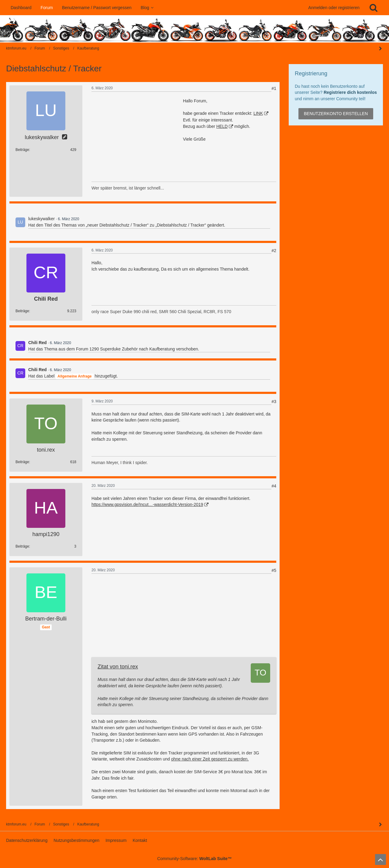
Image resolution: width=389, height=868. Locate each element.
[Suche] (374, 8)
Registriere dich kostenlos (350, 92)
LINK (258, 113)
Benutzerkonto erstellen (336, 114)
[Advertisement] (137, 136)
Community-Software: (194, 859)
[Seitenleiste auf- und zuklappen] (380, 825)
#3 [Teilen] (274, 402)
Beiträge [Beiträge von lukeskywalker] (22, 150)
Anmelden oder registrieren (334, 8)
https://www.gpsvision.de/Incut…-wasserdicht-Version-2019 (147, 504)
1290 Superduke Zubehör (114, 349)
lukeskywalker (41, 219)
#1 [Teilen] (274, 88)
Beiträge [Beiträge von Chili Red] (22, 311)
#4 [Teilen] (274, 486)
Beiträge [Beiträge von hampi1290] (22, 546)
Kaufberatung (162, 349)
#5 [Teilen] (274, 570)
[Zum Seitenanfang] (380, 859)
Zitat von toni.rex (118, 667)
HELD (222, 126)
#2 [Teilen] (274, 251)
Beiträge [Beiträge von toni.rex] (22, 462)
